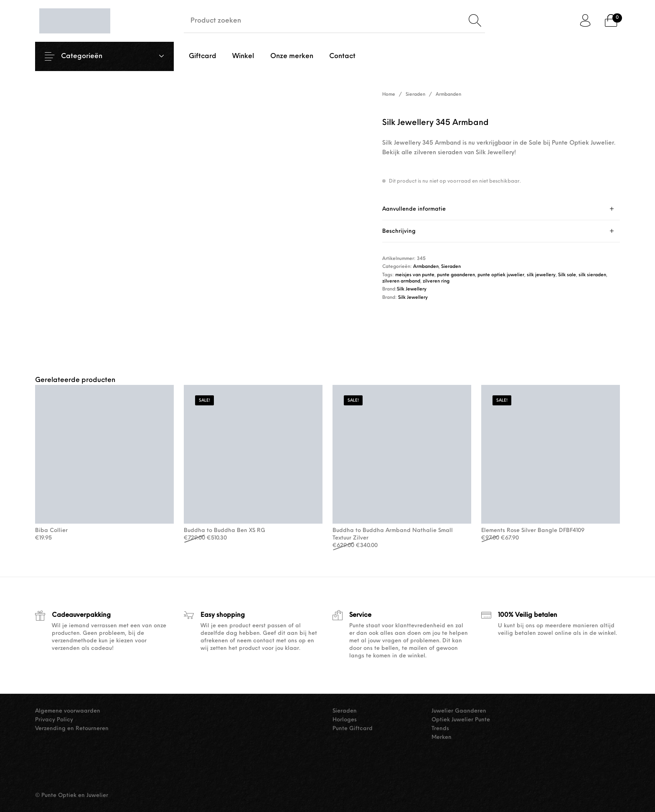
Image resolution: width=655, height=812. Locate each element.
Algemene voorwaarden (68, 711)
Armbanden (448, 95)
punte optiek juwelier (501, 275)
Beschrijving (399, 231)
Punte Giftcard (353, 729)
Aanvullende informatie (414, 209)
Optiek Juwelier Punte (461, 720)
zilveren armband (401, 281)
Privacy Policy (54, 720)
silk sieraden (592, 275)
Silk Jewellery (412, 289)
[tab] (501, 209)
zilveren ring (436, 281)
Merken (442, 737)
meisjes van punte (415, 275)
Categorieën (87, 56)
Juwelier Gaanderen (459, 711)
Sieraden (415, 95)
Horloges (345, 720)
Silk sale (567, 275)
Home (389, 95)
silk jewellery (541, 275)
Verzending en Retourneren (72, 729)
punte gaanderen (456, 275)
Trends (440, 729)
